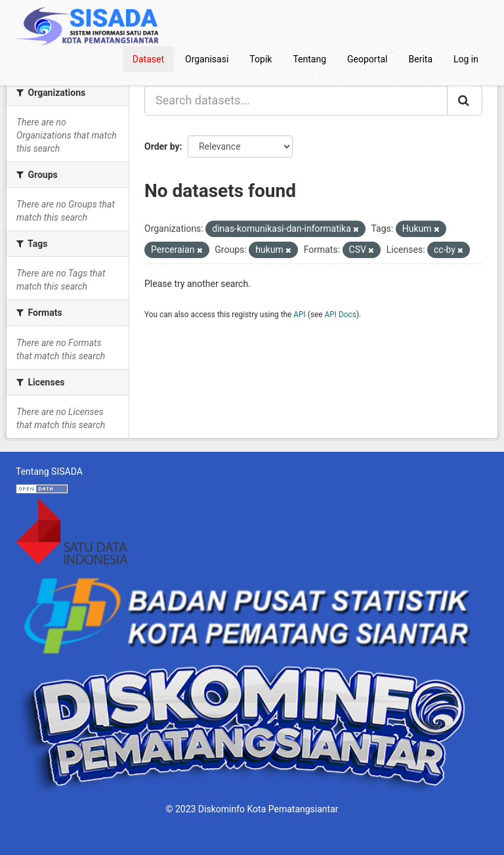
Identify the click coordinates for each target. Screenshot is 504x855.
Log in (466, 59)
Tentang (309, 59)
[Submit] (465, 100)
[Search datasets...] (296, 100)
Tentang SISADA (49, 471)
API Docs (341, 315)
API (300, 315)
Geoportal (367, 59)
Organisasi (207, 59)
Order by (162, 146)
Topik (261, 59)
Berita (421, 59)
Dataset (148, 59)
